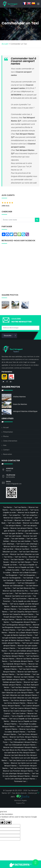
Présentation (8, 432)
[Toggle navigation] (38, 4)
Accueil (5, 44)
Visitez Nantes (19, 397)
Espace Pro (20, 803)
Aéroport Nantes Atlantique (25, 411)
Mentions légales (21, 801)
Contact (6, 450)
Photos (6, 437)
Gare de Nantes (20, 404)
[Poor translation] (8, 822)
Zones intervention (10, 441)
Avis (5, 445)
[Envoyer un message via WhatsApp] (36, 863)
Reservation (8, 454)
